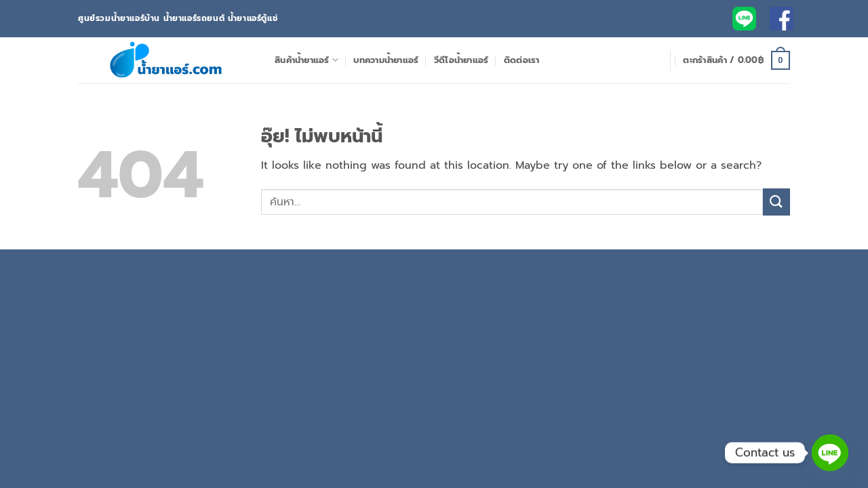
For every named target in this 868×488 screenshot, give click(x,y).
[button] (736, 60)
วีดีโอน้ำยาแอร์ (461, 60)
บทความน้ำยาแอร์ (386, 60)
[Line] (830, 453)
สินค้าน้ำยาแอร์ (307, 60)
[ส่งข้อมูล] (776, 202)
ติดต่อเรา (522, 60)
